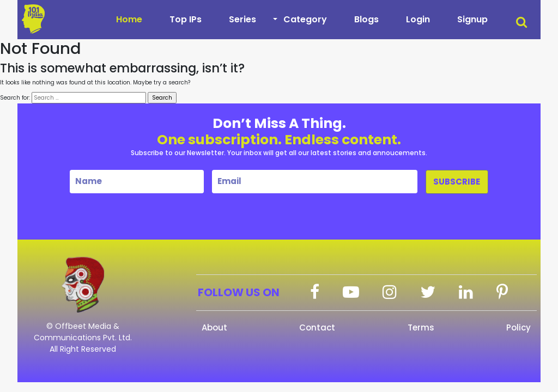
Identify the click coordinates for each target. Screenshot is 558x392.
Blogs (366, 19)
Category (305, 19)
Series (242, 19)
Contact (317, 327)
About (214, 327)
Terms (421, 327)
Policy (518, 327)
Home (129, 19)
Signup (472, 19)
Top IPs (186, 19)
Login (418, 19)
